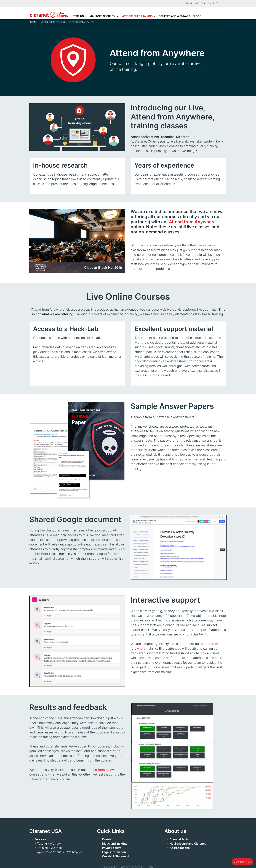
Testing (78, 16)
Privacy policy (111, 848)
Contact (213, 3)
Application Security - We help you (60, 852)
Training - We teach (50, 848)
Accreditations (180, 848)
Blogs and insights (115, 844)
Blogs (197, 16)
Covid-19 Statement (116, 856)
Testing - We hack (49, 844)
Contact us (242, 862)
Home (33, 22)
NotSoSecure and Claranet (188, 844)
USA (189, 3)
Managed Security (103, 16)
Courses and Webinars (174, 16)
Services (40, 839)
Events (107, 839)
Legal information (114, 852)
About (200, 3)
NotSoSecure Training (137, 16)
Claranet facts (179, 839)
